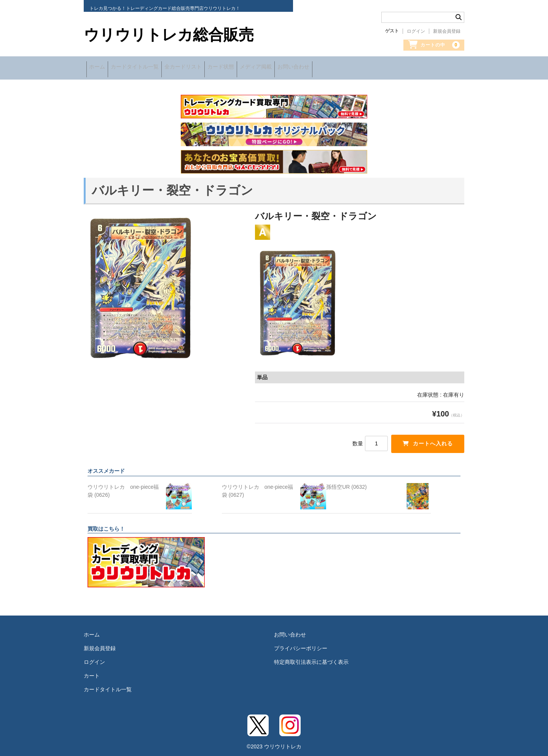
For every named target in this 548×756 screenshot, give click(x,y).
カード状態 (253, 67)
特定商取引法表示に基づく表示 (311, 658)
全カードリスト (205, 67)
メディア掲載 (298, 67)
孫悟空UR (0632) (346, 483)
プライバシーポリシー (301, 644)
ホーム (100, 67)
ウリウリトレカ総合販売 (169, 35)
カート (92, 671)
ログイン (416, 31)
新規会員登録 (447, 31)
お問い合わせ (346, 67)
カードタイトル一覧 (147, 67)
